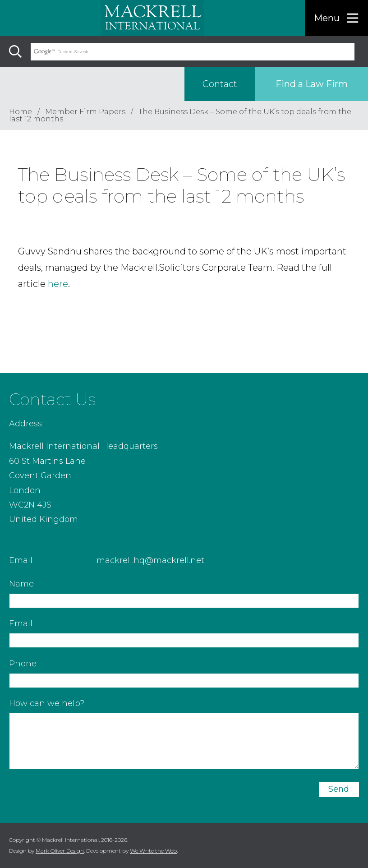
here (58, 284)
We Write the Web (153, 851)
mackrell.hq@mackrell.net (150, 560)
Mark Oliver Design (60, 851)
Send (339, 789)
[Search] (15, 51)
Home (21, 112)
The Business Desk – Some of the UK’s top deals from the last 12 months (180, 115)
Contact (220, 84)
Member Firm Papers (85, 112)
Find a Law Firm (312, 84)
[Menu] (336, 18)
